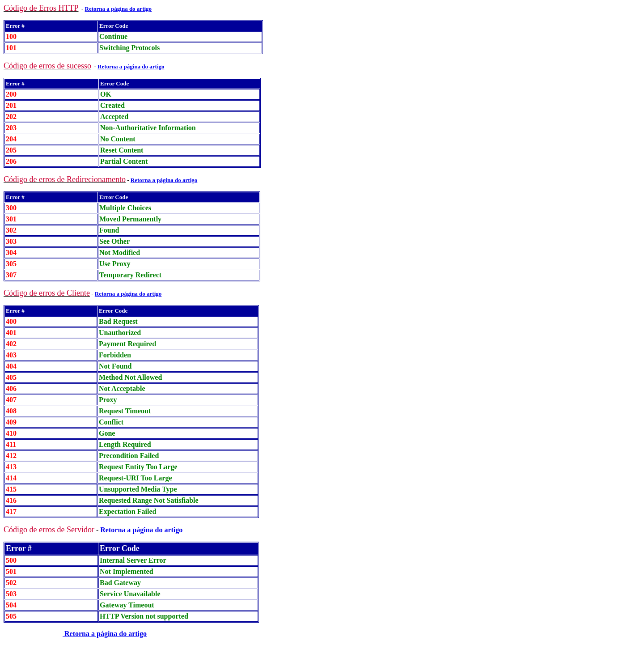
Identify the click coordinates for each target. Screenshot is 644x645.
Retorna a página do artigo (141, 530)
